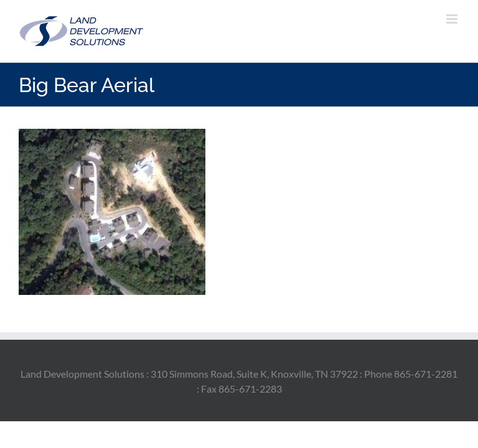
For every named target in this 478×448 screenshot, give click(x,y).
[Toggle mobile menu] (453, 19)
